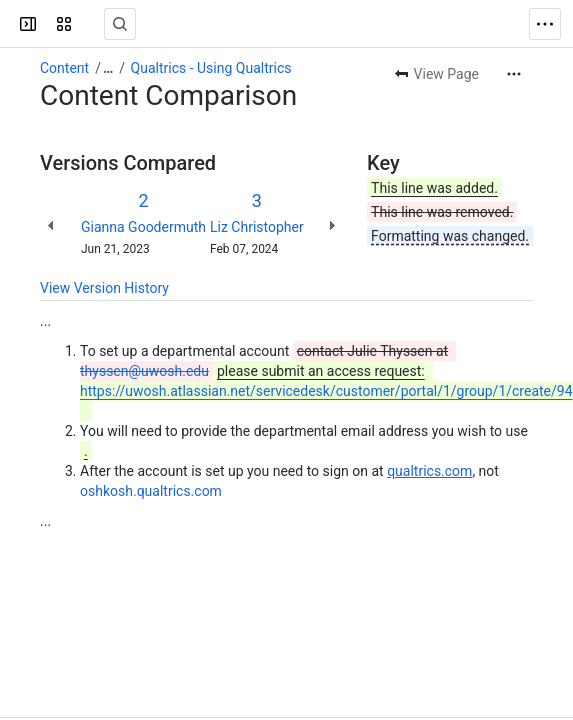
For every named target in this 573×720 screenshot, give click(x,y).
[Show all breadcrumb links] (108, 68)
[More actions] (514, 74)
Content (64, 68)
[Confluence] (92, 24)
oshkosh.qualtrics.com (151, 491)
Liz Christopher (257, 227)
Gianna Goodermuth (143, 227)
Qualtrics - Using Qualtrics (211, 68)
